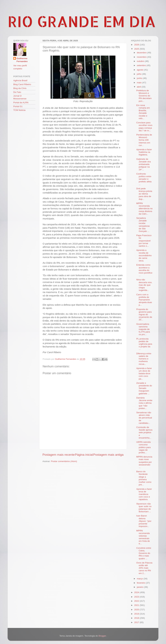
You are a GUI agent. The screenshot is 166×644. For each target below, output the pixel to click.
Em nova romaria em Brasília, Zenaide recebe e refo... (143, 112)
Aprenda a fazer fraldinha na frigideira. (144, 152)
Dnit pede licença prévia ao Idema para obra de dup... (144, 194)
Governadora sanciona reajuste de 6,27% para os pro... (143, 329)
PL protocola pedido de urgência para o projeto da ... (144, 344)
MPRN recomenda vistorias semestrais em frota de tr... (143, 537)
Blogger (102, 636)
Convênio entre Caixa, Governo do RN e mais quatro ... (144, 553)
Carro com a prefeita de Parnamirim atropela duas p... (144, 300)
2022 (137, 601)
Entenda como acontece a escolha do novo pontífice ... (144, 270)
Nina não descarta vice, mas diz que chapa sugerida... (144, 285)
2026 (137, 45)
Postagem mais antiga (108, 455)
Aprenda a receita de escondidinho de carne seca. (144, 255)
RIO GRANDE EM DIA (82, 21)
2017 (137, 622)
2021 (137, 605)
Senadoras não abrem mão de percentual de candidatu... (144, 418)
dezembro (142, 53)
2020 (137, 610)
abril (139, 87)
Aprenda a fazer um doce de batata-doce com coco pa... (144, 374)
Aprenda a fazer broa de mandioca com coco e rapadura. (144, 494)
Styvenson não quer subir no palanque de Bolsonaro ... (144, 508)
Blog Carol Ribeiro (22, 84)
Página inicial (84, 455)
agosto (140, 70)
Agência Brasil (20, 80)
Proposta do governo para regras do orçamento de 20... (144, 315)
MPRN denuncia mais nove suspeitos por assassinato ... (144, 462)
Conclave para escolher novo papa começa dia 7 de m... (144, 127)
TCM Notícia (19, 110)
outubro (141, 61)
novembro (142, 57)
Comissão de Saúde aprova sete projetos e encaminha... (144, 433)
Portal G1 (18, 106)
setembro (142, 65)
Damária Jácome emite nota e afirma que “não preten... (144, 403)
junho (140, 78)
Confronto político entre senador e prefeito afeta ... (144, 179)
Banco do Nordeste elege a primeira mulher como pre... (144, 478)
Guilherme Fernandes (22, 60)
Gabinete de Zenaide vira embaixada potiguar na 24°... (144, 164)
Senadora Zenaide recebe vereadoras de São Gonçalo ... (143, 225)
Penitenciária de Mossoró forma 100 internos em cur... (144, 140)
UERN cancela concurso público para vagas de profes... (144, 447)
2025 (137, 49)
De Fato (17, 92)
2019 (137, 614)
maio (139, 83)
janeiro (140, 587)
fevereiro (141, 583)
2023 (137, 597)
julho (139, 74)
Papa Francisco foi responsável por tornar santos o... (144, 241)
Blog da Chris (20, 88)
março (140, 579)
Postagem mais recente (59, 455)
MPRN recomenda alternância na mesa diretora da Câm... (144, 209)
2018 (137, 618)
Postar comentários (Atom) (64, 461)
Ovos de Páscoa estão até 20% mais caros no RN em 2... (144, 568)
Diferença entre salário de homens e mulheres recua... (144, 359)
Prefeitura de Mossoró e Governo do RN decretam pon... (144, 96)
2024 (137, 592)
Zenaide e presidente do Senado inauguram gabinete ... (144, 388)
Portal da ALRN (21, 102)
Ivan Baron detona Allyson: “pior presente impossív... (144, 521)
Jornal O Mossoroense (20, 97)
